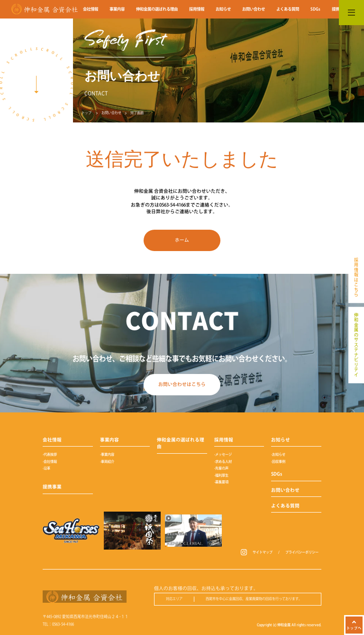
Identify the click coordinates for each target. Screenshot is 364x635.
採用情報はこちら (356, 278)
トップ (86, 113)
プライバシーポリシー (302, 552)
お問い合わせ (111, 113)
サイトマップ (263, 552)
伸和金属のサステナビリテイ (356, 345)
